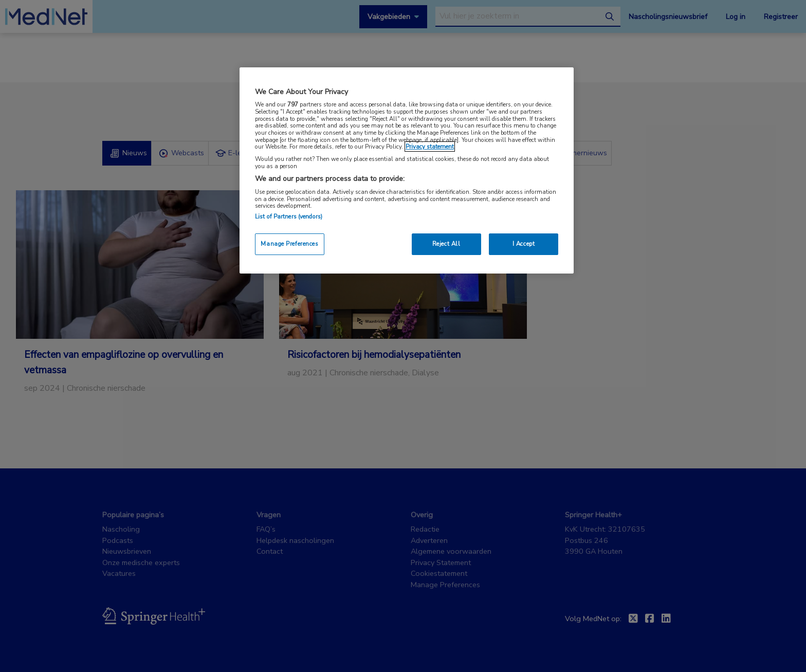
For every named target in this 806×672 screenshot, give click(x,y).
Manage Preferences (289, 244)
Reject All (446, 244)
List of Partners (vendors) (289, 216)
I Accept (524, 244)
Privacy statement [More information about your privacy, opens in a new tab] (430, 147)
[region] (407, 170)
